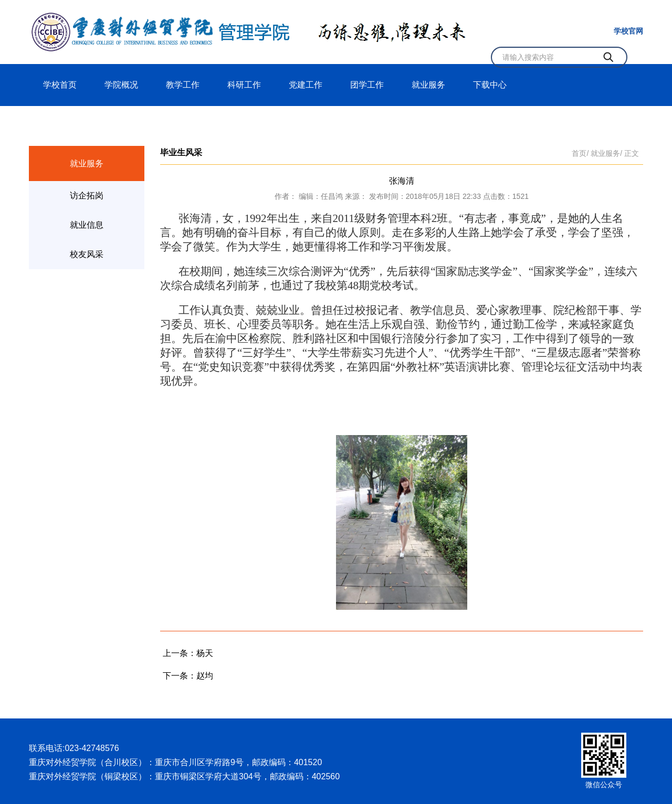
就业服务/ (606, 153)
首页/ (580, 153)
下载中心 (490, 85)
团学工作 (367, 85)
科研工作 (244, 85)
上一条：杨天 (188, 653)
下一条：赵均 (188, 676)
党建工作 (306, 85)
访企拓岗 (87, 195)
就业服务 (428, 85)
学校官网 (628, 31)
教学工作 (183, 85)
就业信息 (87, 225)
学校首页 (60, 85)
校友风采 (87, 254)
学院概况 (121, 85)
